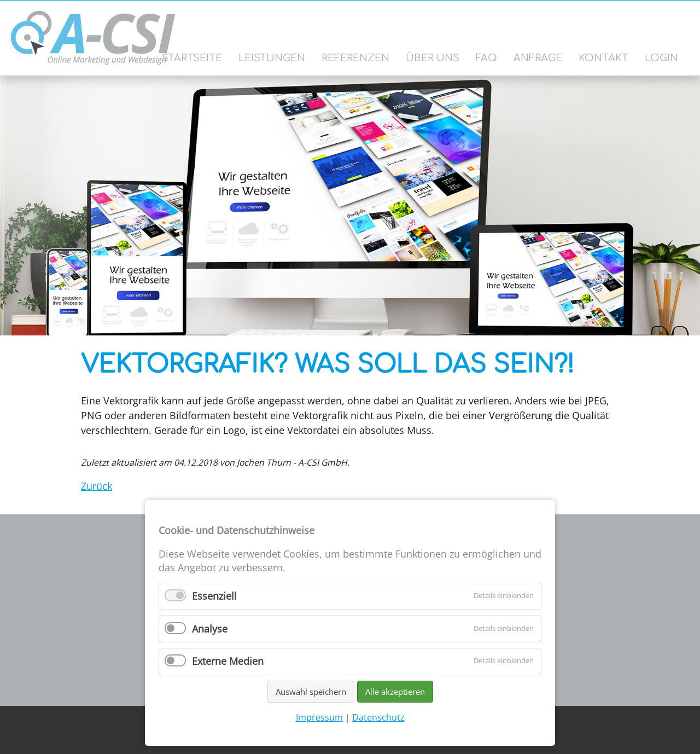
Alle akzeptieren (395, 692)
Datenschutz (378, 717)
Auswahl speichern (311, 692)
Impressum (319, 717)
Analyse (210, 629)
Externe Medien (228, 661)
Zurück (97, 486)
